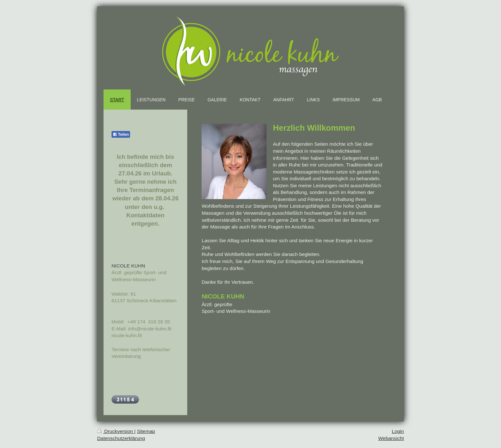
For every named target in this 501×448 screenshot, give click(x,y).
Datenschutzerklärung (121, 438)
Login (398, 431)
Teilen (121, 135)
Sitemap (146, 431)
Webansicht (391, 438)
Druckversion (116, 431)
